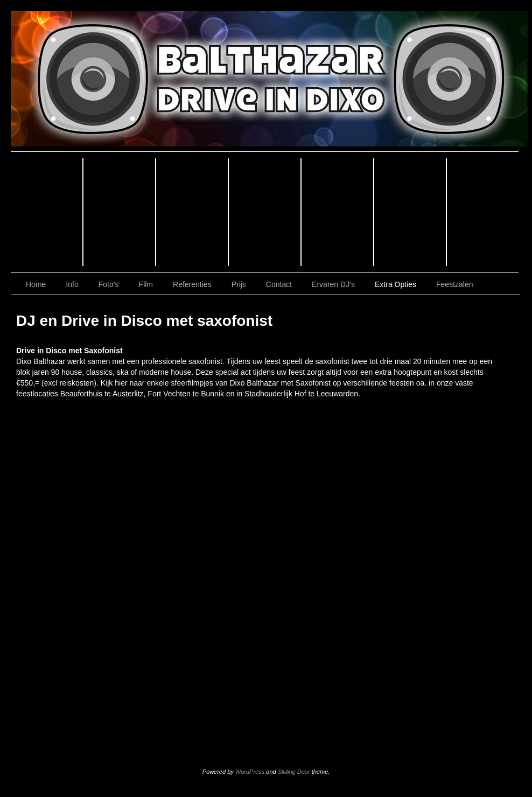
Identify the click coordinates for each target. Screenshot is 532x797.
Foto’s (192, 212)
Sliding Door (294, 772)
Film (265, 212)
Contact (483, 212)
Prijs (411, 212)
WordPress (250, 772)
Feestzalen (454, 284)
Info (120, 212)
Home (47, 212)
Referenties (338, 212)
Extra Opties (395, 284)
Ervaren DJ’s (333, 284)
